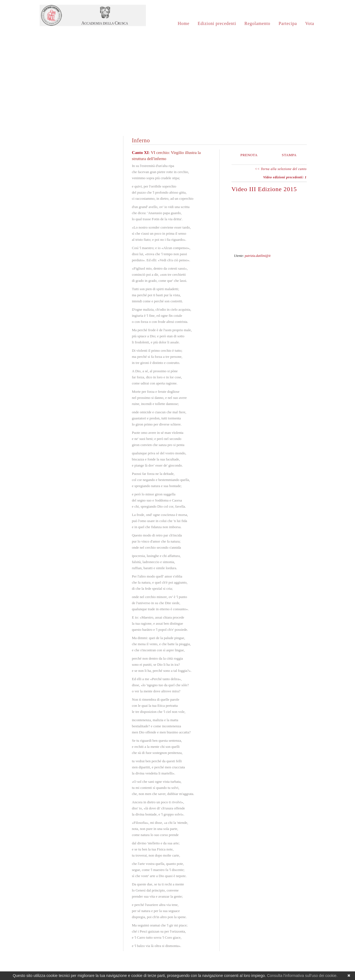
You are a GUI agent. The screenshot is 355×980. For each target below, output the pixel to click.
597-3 (296, 255)
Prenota (249, 155)
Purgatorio (81, 215)
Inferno (81, 161)
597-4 (300, 255)
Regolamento (257, 23)
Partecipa (288, 23)
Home (184, 23)
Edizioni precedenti (217, 23)
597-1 (287, 255)
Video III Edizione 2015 (264, 189)
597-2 (291, 255)
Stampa (289, 155)
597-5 (305, 255)
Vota (310, 23)
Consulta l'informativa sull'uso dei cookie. (302, 976)
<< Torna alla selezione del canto (281, 169)
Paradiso (81, 270)
